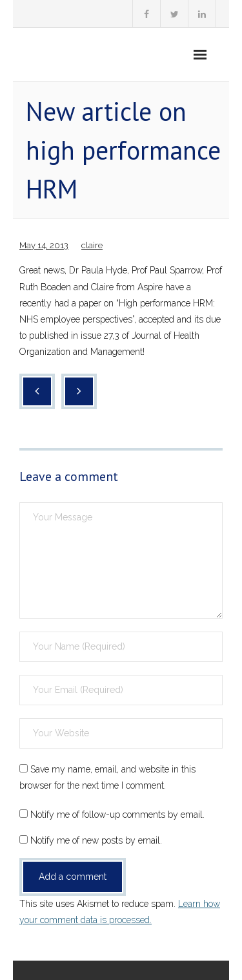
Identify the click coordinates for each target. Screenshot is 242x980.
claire (92, 245)
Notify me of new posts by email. (96, 840)
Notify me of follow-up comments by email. (117, 815)
